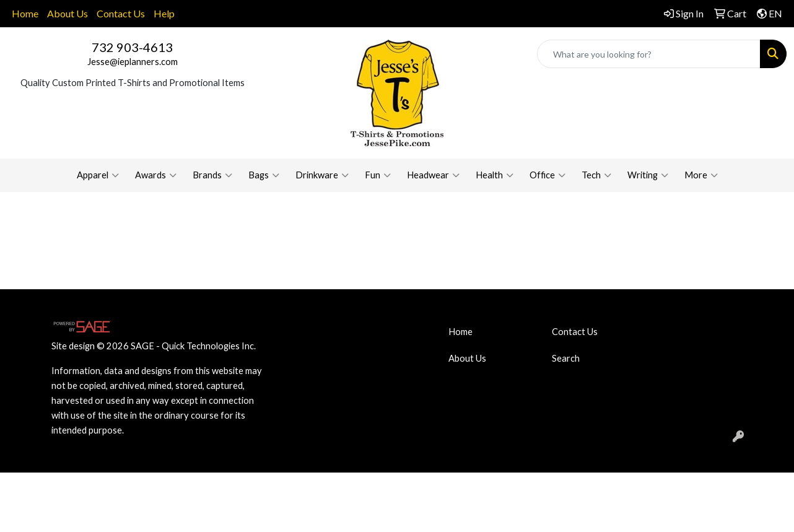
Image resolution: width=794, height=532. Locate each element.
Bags (264, 175)
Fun (378, 175)
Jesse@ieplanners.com (133, 62)
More (701, 175)
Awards (156, 175)
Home (25, 13)
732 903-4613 (132, 47)
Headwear (433, 175)
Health (495, 175)
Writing (648, 175)
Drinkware (322, 175)
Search (566, 358)
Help (164, 13)
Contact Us (121, 13)
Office (548, 175)
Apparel (98, 175)
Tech (596, 175)
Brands (212, 175)
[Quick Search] (649, 54)
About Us (68, 13)
